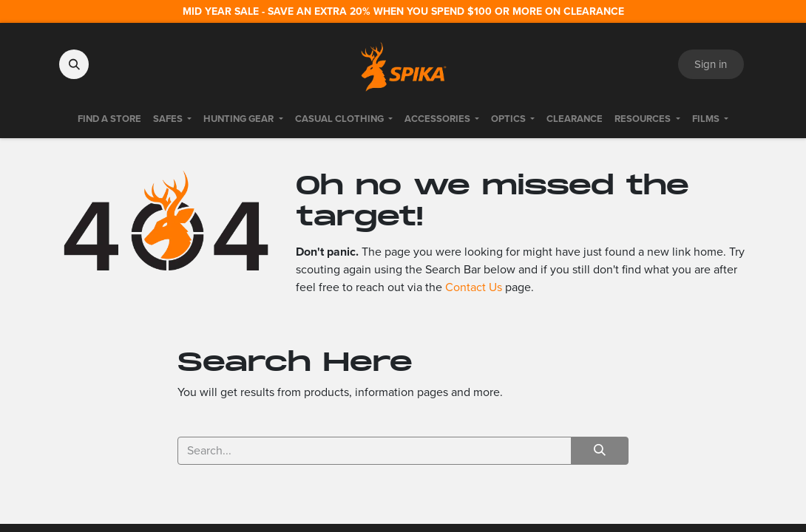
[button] (74, 64)
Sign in (711, 64)
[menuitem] (109, 119)
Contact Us (474, 287)
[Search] (600, 451)
